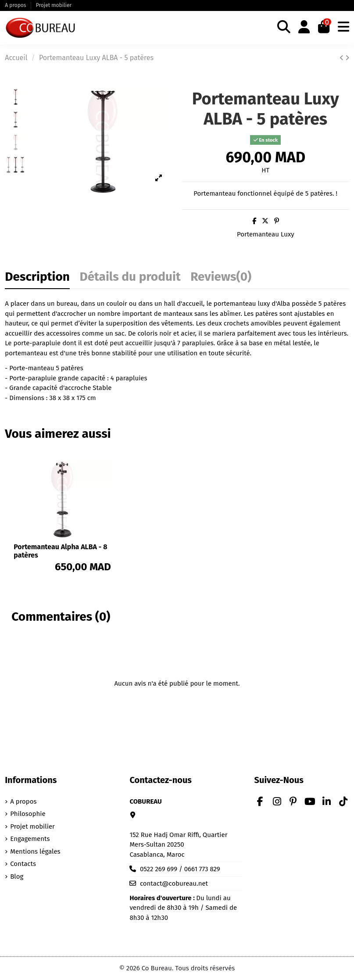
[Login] (304, 28)
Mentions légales (35, 851)
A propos (16, 5)
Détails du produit (130, 278)
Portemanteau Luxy (266, 234)
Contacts (23, 864)
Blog (17, 876)
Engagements (30, 839)
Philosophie (28, 814)
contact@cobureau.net (174, 883)
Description (37, 278)
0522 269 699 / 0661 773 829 (180, 869)
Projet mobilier (54, 5)
